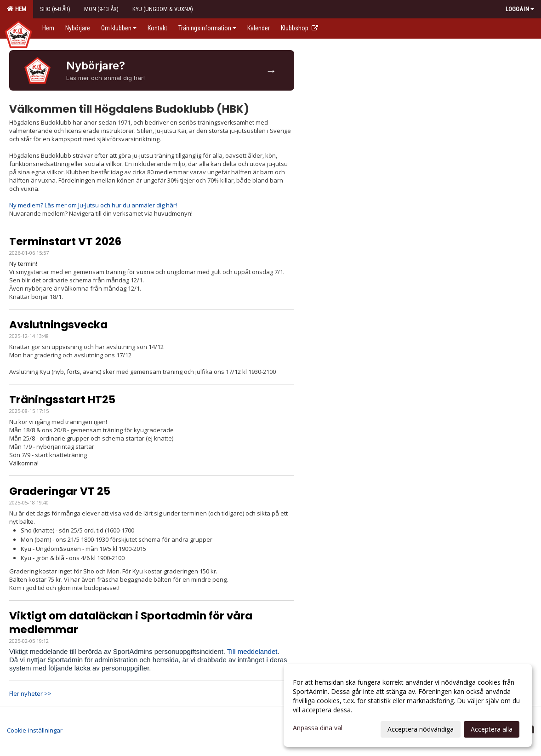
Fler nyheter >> (30, 693)
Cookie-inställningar (35, 730)
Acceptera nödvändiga (421, 729)
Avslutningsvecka (58, 325)
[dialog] (408, 705)
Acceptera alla (492, 729)
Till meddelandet (252, 651)
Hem (17, 9)
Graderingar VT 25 (60, 491)
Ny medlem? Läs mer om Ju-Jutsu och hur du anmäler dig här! (93, 205)
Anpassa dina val (318, 728)
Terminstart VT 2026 (65, 241)
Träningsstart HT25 (62, 400)
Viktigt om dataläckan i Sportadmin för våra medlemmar (131, 623)
